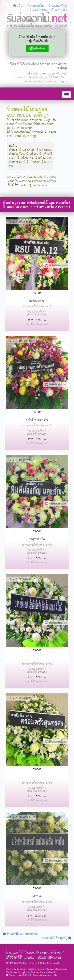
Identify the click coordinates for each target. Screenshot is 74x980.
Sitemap (11, 975)
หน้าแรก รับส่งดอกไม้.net (29, 6)
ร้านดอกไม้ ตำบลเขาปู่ (57, 938)
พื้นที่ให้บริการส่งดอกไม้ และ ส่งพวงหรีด (38, 975)
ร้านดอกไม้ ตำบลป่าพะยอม (20, 934)
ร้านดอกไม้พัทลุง (58, 6)
